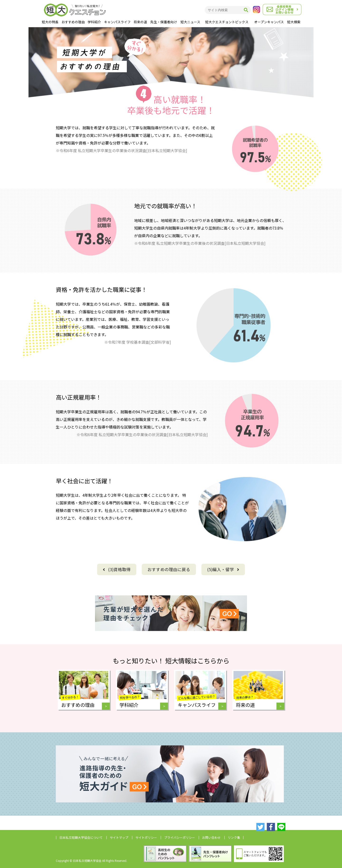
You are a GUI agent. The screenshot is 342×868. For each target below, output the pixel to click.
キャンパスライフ (117, 22)
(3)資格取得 (117, 569)
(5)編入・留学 (223, 569)
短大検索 (294, 22)
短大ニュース (190, 22)
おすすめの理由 (73, 22)
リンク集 (234, 837)
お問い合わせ (211, 837)
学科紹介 (94, 22)
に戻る (169, 569)
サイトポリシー (146, 837)
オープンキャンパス (269, 22)
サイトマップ (119, 837)
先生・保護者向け (164, 22)
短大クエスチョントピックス (227, 22)
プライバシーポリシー (180, 837)
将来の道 (140, 22)
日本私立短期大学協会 (81, 837)
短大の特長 (50, 22)
